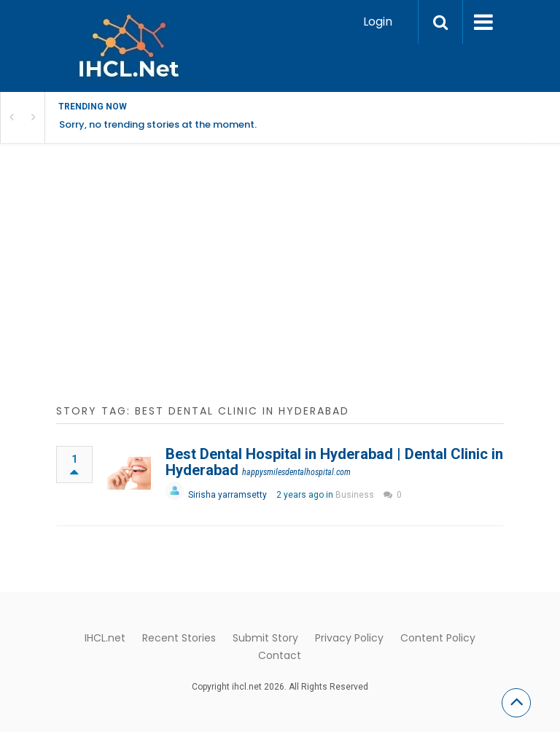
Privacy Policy (349, 638)
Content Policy (438, 638)
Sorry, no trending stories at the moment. (158, 124)
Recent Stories (179, 638)
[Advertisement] (280, 282)
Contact (280, 655)
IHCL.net (105, 638)
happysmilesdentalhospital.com (296, 472)
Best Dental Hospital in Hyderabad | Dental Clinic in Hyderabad (334, 462)
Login (378, 22)
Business (355, 495)
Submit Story (265, 638)
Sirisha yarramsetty (227, 495)
